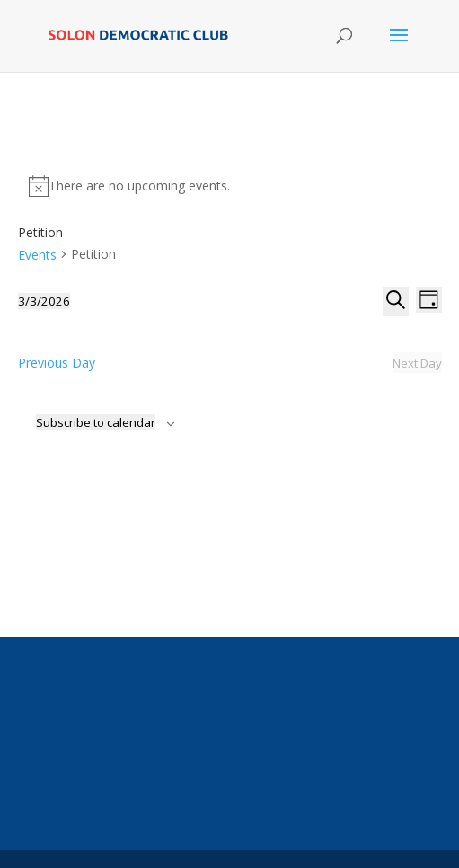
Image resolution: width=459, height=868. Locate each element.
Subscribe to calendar (96, 422)
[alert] (230, 186)
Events (37, 255)
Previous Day (57, 363)
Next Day (417, 363)
